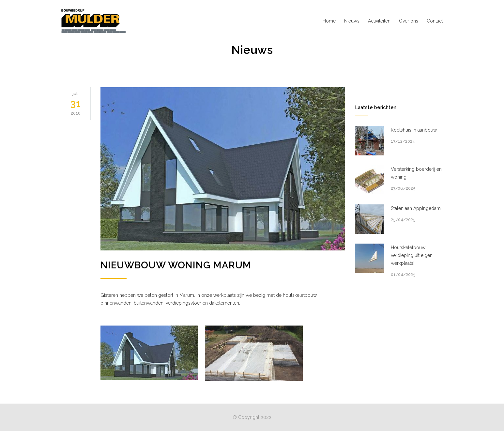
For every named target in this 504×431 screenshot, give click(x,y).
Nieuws (352, 21)
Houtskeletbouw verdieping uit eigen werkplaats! (412, 255)
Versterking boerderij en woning (416, 173)
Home (329, 21)
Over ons (409, 21)
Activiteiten (379, 21)
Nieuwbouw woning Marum (176, 265)
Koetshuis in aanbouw (414, 130)
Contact (435, 21)
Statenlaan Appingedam (416, 208)
